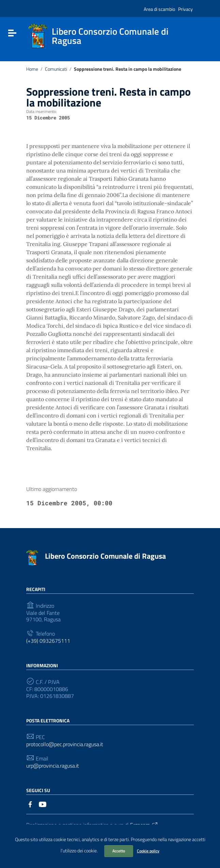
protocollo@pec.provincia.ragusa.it (65, 744)
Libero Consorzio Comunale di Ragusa (105, 556)
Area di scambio (159, 9)
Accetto (119, 851)
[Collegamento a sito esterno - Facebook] (30, 804)
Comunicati (56, 69)
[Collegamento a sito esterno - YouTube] (43, 804)
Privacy (185, 9)
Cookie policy (148, 851)
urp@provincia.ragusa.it (53, 766)
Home (32, 69)
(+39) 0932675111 (48, 641)
